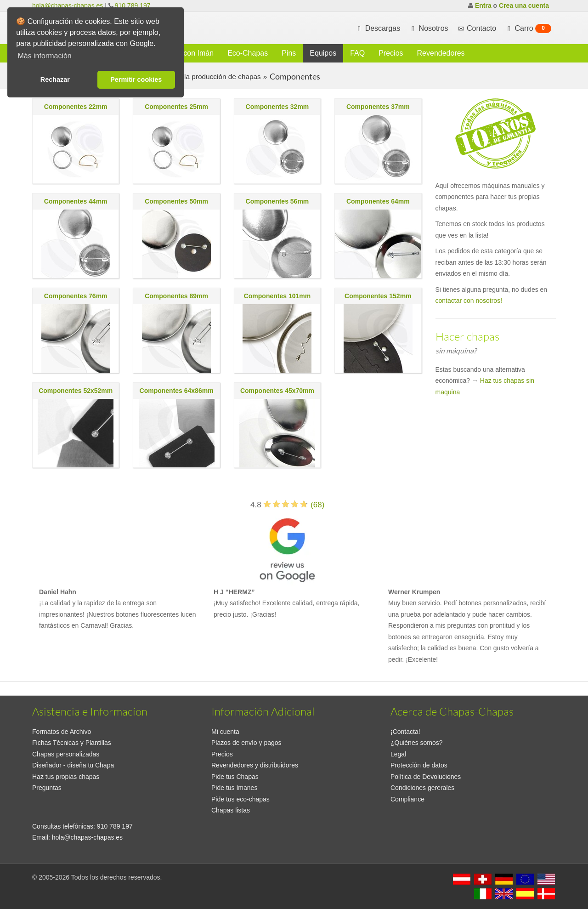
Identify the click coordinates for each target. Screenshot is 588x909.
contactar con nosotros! (469, 301)
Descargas (378, 28)
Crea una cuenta (524, 6)
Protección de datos (419, 765)
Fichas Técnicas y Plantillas (72, 743)
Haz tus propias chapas (66, 777)
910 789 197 (133, 6)
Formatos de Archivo (62, 732)
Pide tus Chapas (235, 777)
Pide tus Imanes (234, 788)
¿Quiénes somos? (417, 743)
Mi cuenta (225, 732)
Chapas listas (231, 810)
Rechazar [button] (55, 80)
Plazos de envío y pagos (246, 743)
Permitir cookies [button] (136, 80)
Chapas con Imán (185, 53)
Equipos (323, 53)
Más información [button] (44, 56)
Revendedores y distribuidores (255, 765)
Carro (528, 28)
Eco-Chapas (248, 53)
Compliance (407, 799)
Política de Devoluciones (426, 777)
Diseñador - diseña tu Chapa (73, 765)
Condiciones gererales (422, 788)
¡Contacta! (405, 732)
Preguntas (47, 788)
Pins (289, 53)
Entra (483, 6)
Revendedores (441, 53)
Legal (398, 754)
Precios (391, 53)
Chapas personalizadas (66, 754)
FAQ (357, 53)
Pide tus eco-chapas (240, 799)
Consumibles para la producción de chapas (192, 77)
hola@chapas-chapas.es (68, 6)
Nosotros (429, 28)
